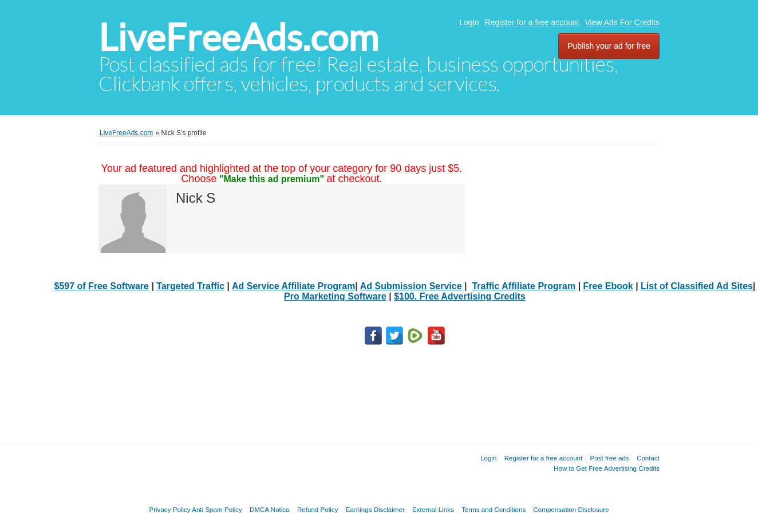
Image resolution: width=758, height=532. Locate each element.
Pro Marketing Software (335, 296)
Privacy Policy (169, 509)
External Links (433, 509)
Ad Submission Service (411, 286)
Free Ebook (608, 286)
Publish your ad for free (609, 46)
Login (469, 22)
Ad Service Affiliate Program (293, 286)
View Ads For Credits (622, 22)
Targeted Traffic (190, 286)
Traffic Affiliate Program (524, 286)
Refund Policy (318, 509)
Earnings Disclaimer (375, 509)
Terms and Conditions (494, 509)
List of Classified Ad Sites (697, 286)
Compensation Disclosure (571, 509)
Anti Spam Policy (217, 509)
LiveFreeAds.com (238, 38)
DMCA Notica (270, 509)
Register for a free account (532, 22)
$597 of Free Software (102, 286)
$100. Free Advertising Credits (460, 296)
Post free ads (609, 458)
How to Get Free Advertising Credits (607, 468)
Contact (648, 458)
